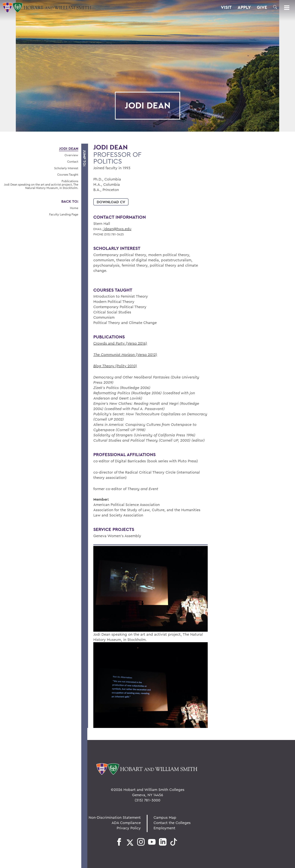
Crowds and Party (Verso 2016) (120, 343)
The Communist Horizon (115, 354)
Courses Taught (68, 174)
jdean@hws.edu (117, 229)
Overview (71, 155)
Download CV (111, 202)
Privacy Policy (129, 828)
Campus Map (165, 817)
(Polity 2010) (126, 366)
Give (262, 7)
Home (74, 208)
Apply (244, 7)
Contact (73, 161)
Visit (226, 7)
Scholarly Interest (66, 168)
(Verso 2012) (146, 354)
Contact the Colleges (172, 823)
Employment (164, 828)
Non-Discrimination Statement (115, 817)
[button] (275, 7)
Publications (70, 181)
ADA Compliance (126, 823)
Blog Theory (104, 366)
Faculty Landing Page (64, 214)
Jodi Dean (69, 149)
